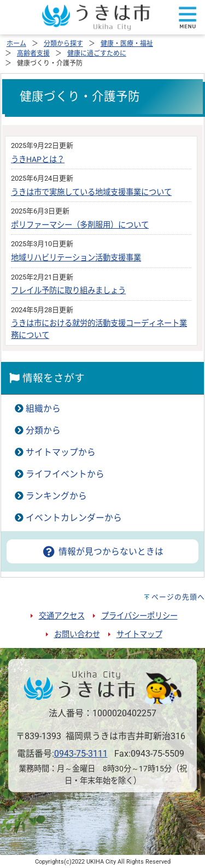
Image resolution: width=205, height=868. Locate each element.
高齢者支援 (33, 53)
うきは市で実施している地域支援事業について (91, 192)
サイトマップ (139, 635)
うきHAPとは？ (38, 160)
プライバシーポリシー (139, 616)
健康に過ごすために (97, 53)
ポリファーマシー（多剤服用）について (80, 225)
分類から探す (63, 44)
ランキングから (56, 496)
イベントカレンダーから (74, 518)
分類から (43, 430)
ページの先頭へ (178, 597)
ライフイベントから (65, 474)
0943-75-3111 (81, 754)
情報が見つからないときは (102, 552)
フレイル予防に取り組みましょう (68, 291)
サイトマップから (61, 452)
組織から (43, 409)
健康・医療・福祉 (127, 44)
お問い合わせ (77, 635)
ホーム (16, 44)
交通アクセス (62, 616)
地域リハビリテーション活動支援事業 (76, 258)
